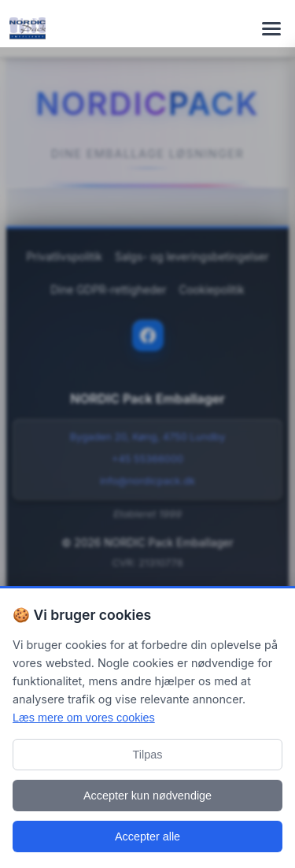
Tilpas (148, 755)
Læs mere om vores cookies (84, 718)
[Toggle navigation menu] (271, 28)
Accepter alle (147, 836)
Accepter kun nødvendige (147, 796)
